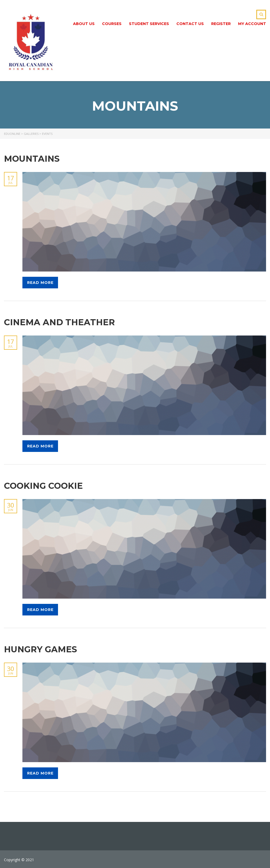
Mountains (32, 159)
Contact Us (190, 24)
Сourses (112, 24)
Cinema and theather (59, 322)
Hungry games (40, 649)
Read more (40, 283)
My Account (252, 24)
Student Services (149, 24)
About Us (84, 24)
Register (221, 24)
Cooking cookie (43, 486)
